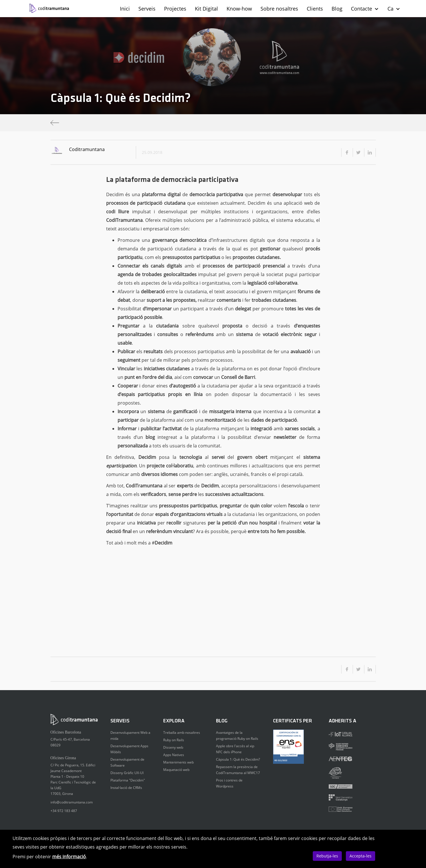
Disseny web (173, 747)
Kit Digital (206, 9)
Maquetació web (176, 770)
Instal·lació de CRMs (126, 788)
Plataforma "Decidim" (128, 780)
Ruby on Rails (174, 740)
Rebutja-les (327, 856)
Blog (337, 9)
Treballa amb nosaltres (182, 733)
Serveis (147, 9)
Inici (125, 9)
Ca (394, 9)
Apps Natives (174, 755)
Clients (315, 9)
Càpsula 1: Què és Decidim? (238, 759)
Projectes (175, 9)
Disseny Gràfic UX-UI (127, 773)
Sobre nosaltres (279, 9)
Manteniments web (178, 762)
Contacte (365, 9)
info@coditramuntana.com (72, 802)
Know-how (239, 9)
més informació (69, 857)
